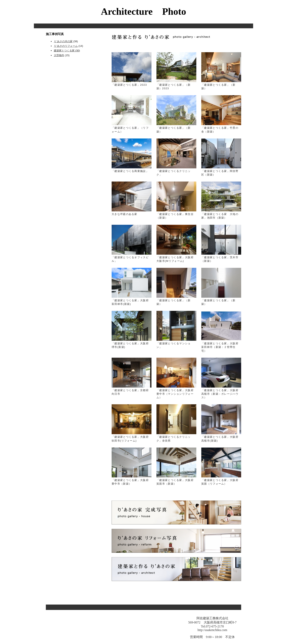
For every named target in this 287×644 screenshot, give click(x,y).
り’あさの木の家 (63, 41)
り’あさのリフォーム (66, 46)
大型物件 (59, 55)
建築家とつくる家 (64, 51)
